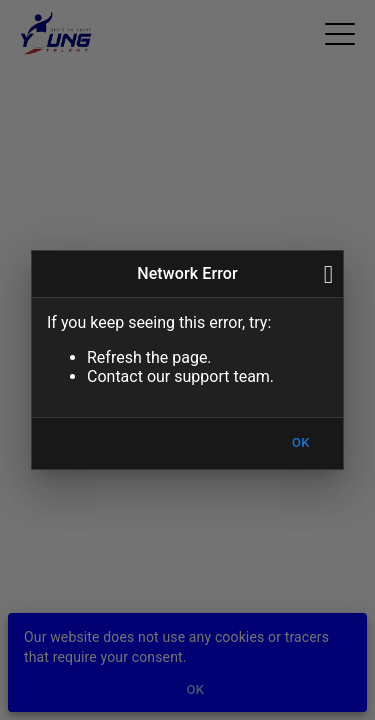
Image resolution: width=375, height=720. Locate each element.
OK (301, 443)
